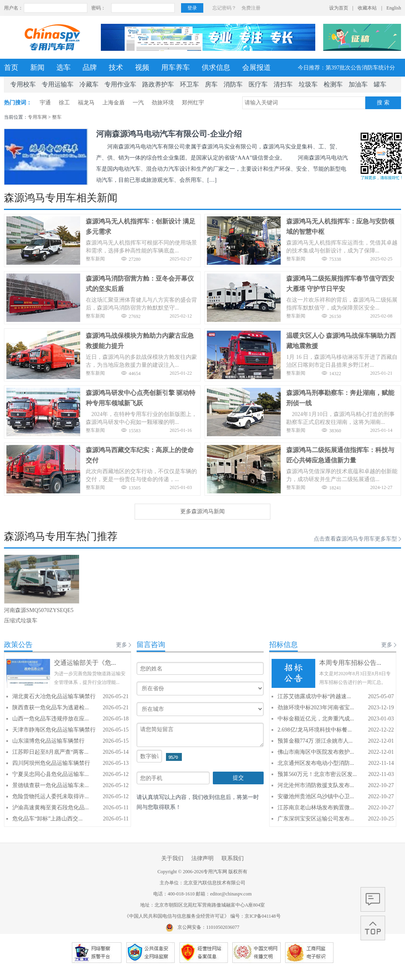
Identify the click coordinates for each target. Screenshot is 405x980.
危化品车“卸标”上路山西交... (47, 819)
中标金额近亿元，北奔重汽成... (316, 719)
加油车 (358, 84)
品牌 (90, 67)
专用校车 (23, 84)
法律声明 (202, 858)
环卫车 (189, 84)
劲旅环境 (163, 103)
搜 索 (383, 103)
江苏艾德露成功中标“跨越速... (314, 696)
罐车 (380, 84)
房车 (211, 84)
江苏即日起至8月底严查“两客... (50, 752)
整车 (57, 117)
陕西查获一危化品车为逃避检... (51, 708)
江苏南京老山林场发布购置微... (316, 808)
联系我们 (233, 858)
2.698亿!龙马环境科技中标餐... (315, 730)
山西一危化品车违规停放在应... (51, 719)
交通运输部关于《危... (85, 663)
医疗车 (258, 84)
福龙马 (86, 103)
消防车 (233, 84)
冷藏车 (89, 84)
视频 (142, 67)
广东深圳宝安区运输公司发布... (316, 819)
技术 (116, 67)
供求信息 (216, 67)
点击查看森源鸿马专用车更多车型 (355, 539)
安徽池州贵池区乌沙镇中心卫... (316, 796)
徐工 (64, 103)
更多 (121, 645)
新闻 (37, 67)
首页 (11, 67)
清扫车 (283, 84)
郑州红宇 (193, 103)
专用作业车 (120, 84)
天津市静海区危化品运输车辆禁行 (54, 730)
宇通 (45, 103)
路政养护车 (158, 84)
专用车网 (37, 117)
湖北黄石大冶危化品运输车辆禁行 (54, 696)
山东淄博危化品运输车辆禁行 (48, 741)
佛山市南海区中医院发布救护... (316, 752)
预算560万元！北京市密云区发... (317, 774)
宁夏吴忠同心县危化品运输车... (51, 774)
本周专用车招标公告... (350, 663)
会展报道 (256, 67)
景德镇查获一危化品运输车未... (51, 785)
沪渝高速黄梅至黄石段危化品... (51, 808)
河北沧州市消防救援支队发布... (316, 785)
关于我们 (172, 858)
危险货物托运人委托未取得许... (51, 796)
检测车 (333, 84)
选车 (64, 67)
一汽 (138, 103)
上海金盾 (114, 103)
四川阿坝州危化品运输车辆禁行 (51, 763)
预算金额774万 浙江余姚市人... (315, 741)
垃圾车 (308, 84)
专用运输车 (58, 84)
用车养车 (175, 67)
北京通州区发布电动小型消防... (316, 763)
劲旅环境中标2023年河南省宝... (316, 708)
